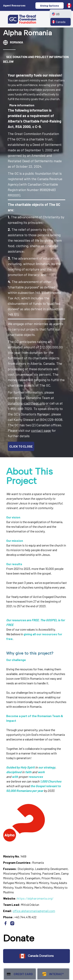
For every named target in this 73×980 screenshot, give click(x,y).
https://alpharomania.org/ (35, 898)
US (56, 14)
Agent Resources (14, 5)
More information (22, 105)
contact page (41, 430)
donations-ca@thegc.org (26, 403)
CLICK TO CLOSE (21, 446)
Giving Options (50, 6)
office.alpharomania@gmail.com (34, 911)
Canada (59, 22)
